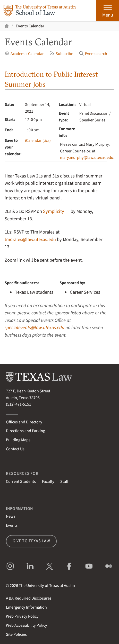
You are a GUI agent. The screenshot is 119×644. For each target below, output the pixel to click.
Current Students (21, 482)
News (11, 516)
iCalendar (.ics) (38, 141)
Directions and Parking (25, 431)
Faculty (48, 482)
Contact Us (15, 449)
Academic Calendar (24, 54)
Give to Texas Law (31, 541)
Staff (64, 482)
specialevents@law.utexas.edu (35, 328)
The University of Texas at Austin (47, 586)
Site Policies (16, 634)
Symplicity (54, 211)
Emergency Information (26, 607)
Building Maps (18, 440)
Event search (93, 54)
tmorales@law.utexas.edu (30, 239)
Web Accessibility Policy (27, 625)
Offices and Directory (24, 422)
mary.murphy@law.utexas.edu (87, 158)
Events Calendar (30, 26)
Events (12, 525)
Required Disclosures (29, 598)
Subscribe (61, 54)
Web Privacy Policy (22, 616)
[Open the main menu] (108, 11)
